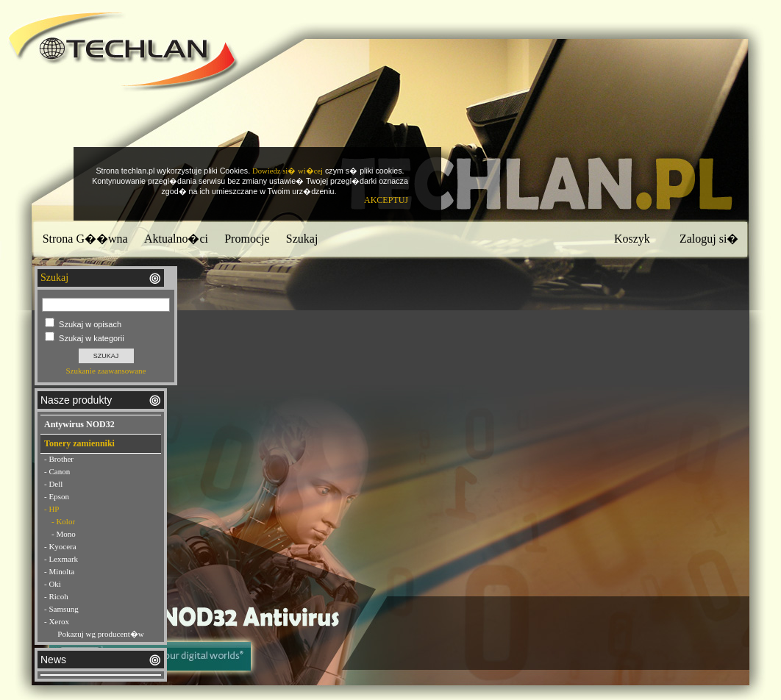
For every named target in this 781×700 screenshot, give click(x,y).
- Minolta (59, 571)
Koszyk (632, 239)
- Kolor (63, 521)
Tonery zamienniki (79, 443)
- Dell (53, 484)
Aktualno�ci (176, 239)
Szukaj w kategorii (92, 338)
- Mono (64, 534)
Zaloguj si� (709, 239)
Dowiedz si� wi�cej (288, 171)
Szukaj (302, 239)
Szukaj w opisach (90, 324)
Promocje (247, 239)
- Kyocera (60, 546)
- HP (51, 509)
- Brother (59, 459)
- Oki (53, 584)
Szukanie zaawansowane (106, 371)
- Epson (57, 496)
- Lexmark (61, 559)
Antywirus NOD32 (79, 424)
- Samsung (61, 609)
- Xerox (57, 621)
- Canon (57, 471)
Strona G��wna (85, 239)
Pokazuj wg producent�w (100, 634)
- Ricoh (56, 596)
